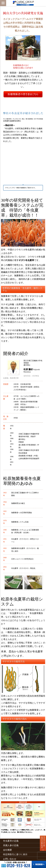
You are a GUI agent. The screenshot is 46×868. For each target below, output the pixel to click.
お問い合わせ (10, 859)
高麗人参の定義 (11, 845)
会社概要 (7, 850)
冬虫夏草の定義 (11, 841)
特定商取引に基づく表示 (15, 854)
